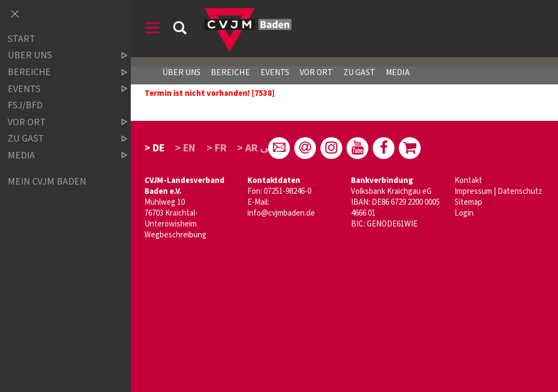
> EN (185, 148)
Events (275, 72)
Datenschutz (520, 191)
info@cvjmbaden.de (281, 213)
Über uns (181, 72)
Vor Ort (316, 72)
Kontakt (468, 180)
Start (22, 39)
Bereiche (231, 72)
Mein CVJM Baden (47, 182)
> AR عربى (261, 148)
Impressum (473, 191)
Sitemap (468, 202)
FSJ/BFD (25, 105)
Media (398, 72)
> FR (217, 148)
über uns (58, 56)
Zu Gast (359, 72)
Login (464, 213)
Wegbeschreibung (175, 235)
